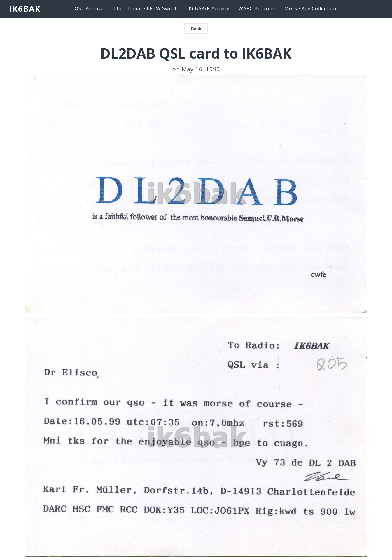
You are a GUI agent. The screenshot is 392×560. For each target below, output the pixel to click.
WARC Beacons (257, 8)
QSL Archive (89, 8)
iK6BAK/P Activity (208, 8)
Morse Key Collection (310, 8)
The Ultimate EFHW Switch (146, 8)
